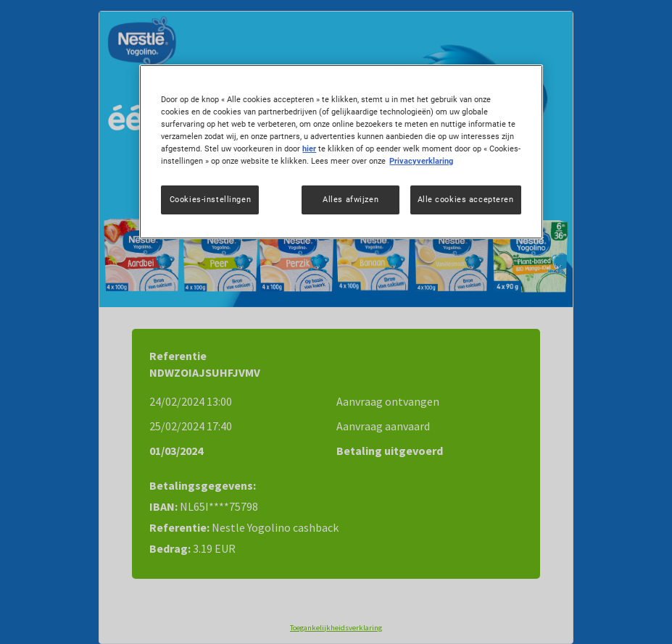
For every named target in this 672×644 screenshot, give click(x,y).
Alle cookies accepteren (466, 199)
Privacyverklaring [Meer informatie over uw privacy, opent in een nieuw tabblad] (421, 161)
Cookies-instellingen (210, 199)
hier (309, 149)
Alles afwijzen (350, 199)
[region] (341, 152)
